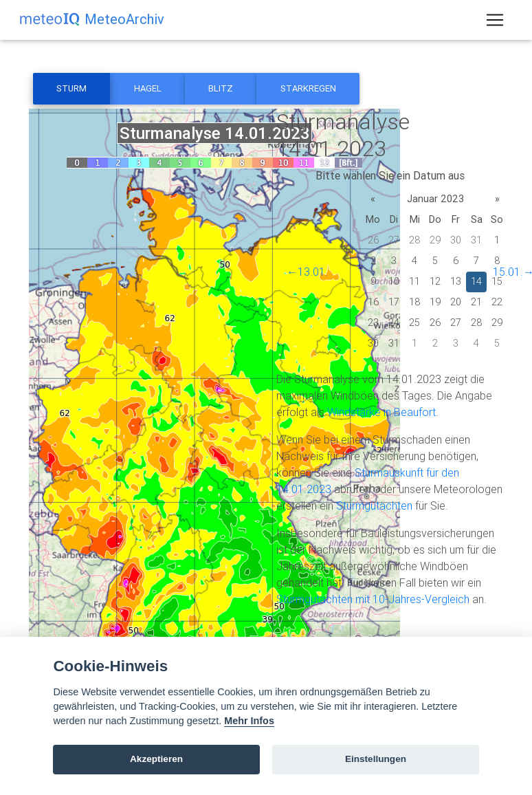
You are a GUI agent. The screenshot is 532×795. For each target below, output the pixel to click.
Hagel (148, 88)
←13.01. (307, 272)
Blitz (221, 88)
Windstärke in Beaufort (381, 412)
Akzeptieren (156, 759)
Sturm (71, 88)
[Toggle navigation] (495, 23)
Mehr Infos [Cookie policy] (249, 721)
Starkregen (308, 88)
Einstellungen (376, 759)
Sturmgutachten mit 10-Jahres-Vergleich (373, 599)
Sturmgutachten (374, 505)
